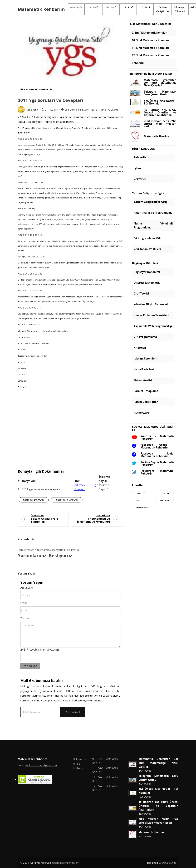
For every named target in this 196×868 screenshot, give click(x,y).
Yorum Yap (30, 666)
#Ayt (139, 500)
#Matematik (143, 507)
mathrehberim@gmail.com (41, 765)
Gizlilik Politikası (78, 766)
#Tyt (167, 494)
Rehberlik (46, 89)
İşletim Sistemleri (145, 358)
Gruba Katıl (73, 712)
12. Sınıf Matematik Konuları (150, 55)
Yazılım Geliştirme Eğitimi (150, 193)
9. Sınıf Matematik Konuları (150, 33)
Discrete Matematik (147, 283)
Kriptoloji (140, 348)
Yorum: (25, 618)
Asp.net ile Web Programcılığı (153, 326)
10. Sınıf (111, 7)
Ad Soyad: (27, 588)
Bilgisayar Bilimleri (180, 9)
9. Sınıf (93, 7)
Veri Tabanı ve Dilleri (147, 249)
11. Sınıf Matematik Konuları (150, 48)
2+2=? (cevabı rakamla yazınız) (40, 650)
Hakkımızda (80, 759)
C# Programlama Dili (147, 238)
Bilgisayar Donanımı (147, 272)
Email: (24, 603)
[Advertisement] (70, 432)
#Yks (139, 494)
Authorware (142, 413)
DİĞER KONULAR (28, 89)
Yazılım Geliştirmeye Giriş (150, 202)
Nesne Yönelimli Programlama (153, 225)
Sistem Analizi (143, 380)
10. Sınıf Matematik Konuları (150, 40)
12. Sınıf (145, 7)
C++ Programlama (145, 337)
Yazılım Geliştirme (162, 9)
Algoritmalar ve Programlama (153, 213)
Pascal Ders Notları (146, 402)
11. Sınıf (128, 7)
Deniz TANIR (169, 863)
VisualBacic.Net (144, 369)
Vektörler (140, 179)
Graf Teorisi (141, 293)
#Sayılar (164, 500)
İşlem (137, 168)
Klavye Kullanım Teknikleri (151, 315)
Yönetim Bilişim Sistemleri (151, 304)
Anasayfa (76, 7)
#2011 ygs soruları (34, 500)
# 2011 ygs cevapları (67, 500)
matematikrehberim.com (65, 863)
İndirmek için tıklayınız (86, 487)
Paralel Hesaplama (146, 391)
